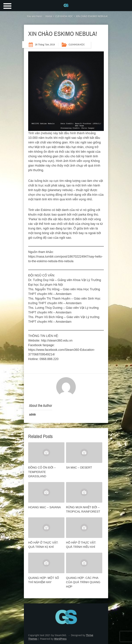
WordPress (60, 639)
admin (32, 415)
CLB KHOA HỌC (77, 45)
